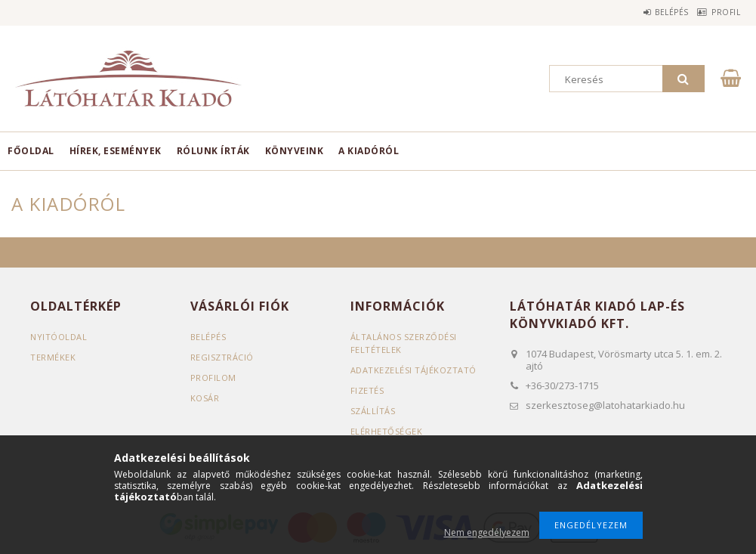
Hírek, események (116, 151)
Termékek (53, 357)
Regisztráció (222, 357)
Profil (719, 12)
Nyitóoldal (59, 337)
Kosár (205, 398)
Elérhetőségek (387, 431)
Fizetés (367, 390)
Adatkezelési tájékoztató (413, 370)
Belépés (651, 12)
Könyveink (295, 151)
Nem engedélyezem (487, 532)
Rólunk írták (213, 151)
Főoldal (31, 151)
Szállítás (373, 411)
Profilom (213, 378)
